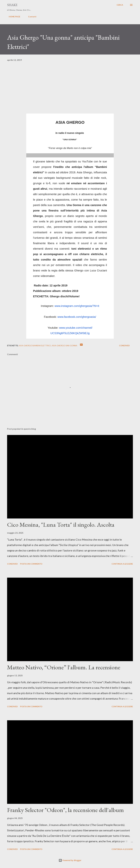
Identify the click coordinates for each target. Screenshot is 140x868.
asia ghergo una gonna (65, 345)
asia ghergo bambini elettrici (35, 345)
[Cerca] (120, 5)
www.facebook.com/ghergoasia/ (77, 317)
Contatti (31, 17)
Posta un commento (31, 564)
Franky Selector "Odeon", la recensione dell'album (65, 810)
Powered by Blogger (70, 860)
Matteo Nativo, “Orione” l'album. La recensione (64, 667)
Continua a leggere (122, 564)
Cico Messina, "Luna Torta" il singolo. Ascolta (61, 525)
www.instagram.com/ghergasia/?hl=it (77, 306)
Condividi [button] (124, 345)
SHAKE (12, 5)
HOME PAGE (13, 17)
